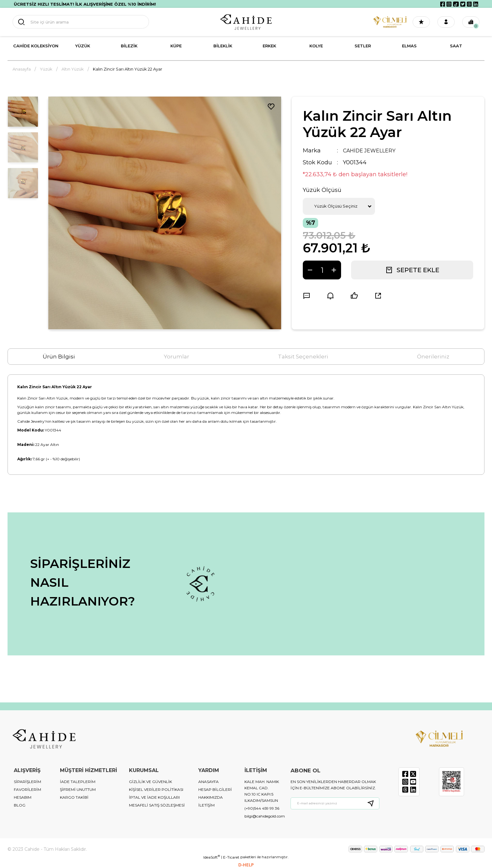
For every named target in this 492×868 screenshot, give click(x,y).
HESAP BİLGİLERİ (215, 789)
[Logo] (246, 22)
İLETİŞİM (206, 805)
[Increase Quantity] (334, 270)
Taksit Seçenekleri (303, 357)
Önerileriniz (433, 357)
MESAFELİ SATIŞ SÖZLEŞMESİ (157, 805)
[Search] (72, 22)
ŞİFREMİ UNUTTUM (78, 789)
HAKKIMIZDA (211, 797)
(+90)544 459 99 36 (262, 808)
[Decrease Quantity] (310, 270)
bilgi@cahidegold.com (265, 816)
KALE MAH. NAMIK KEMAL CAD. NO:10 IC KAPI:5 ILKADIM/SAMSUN (262, 791)
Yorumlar (176, 357)
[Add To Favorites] (271, 107)
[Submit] (373, 803)
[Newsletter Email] (335, 803)
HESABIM (23, 797)
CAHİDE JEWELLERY (372, 151)
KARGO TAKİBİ (74, 797)
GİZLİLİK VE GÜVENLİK (150, 782)
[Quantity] (322, 270)
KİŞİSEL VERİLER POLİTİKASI (156, 789)
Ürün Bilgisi (59, 357)
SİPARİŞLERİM (27, 782)
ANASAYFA (209, 782)
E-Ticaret (231, 857)
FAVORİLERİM (27, 789)
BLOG (20, 805)
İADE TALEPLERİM (78, 782)
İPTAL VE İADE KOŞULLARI (154, 797)
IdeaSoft (212, 857)
